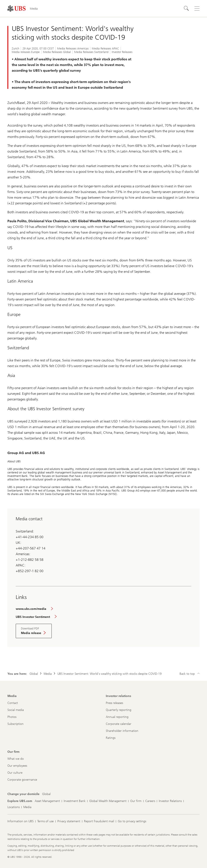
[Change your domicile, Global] (46, 794)
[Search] (186, 8)
